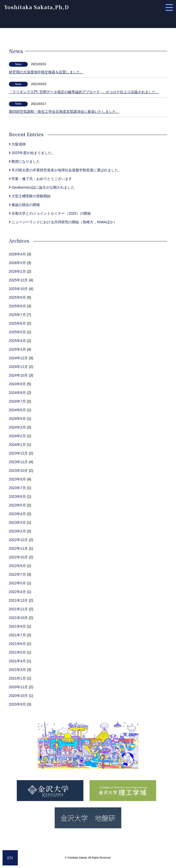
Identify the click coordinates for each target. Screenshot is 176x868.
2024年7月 (17, 401)
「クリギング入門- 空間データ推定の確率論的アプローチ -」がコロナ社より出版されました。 (84, 92)
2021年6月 (17, 644)
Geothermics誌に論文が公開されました (42, 187)
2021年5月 (17, 652)
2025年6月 (17, 323)
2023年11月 (18, 462)
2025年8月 (17, 306)
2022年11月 (18, 548)
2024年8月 (17, 393)
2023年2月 (17, 531)
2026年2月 (17, 271)
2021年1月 (17, 678)
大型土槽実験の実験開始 (30, 196)
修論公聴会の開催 (25, 205)
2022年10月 (18, 557)
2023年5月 (17, 505)
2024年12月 (18, 358)
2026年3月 (17, 263)
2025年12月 (18, 280)
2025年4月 (17, 341)
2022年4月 (17, 592)
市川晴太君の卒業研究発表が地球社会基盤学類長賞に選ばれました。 (65, 170)
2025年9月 (17, 297)
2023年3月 (17, 522)
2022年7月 (17, 574)
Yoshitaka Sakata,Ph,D (36, 7)
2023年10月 (18, 471)
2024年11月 (18, 367)
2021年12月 (18, 600)
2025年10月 (18, 289)
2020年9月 (17, 704)
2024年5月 (17, 419)
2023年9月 (17, 479)
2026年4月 (17, 254)
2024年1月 (17, 445)
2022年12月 (18, 540)
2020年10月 (18, 696)
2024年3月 (17, 427)
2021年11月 (18, 609)
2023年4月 (17, 514)
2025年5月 (17, 332)
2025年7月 (17, 315)
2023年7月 (17, 488)
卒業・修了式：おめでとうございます (41, 179)
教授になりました (25, 161)
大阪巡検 (17, 144)
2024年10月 (18, 375)
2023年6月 (17, 497)
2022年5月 (17, 583)
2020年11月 (18, 687)
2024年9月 (17, 384)
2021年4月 (17, 661)
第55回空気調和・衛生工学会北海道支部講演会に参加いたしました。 (64, 112)
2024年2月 (17, 436)
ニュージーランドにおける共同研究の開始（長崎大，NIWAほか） (63, 222)
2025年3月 (17, 349)
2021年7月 (17, 635)
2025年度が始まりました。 (32, 153)
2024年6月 (17, 410)
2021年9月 (17, 626)
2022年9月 (17, 566)
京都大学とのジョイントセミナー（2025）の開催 (50, 213)
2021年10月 (18, 618)
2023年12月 (18, 453)
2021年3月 (17, 670)
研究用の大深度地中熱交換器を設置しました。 (46, 72)
